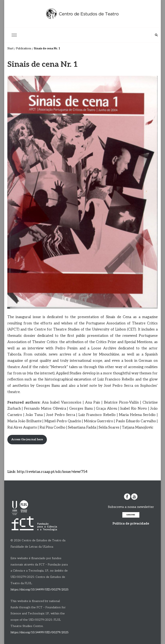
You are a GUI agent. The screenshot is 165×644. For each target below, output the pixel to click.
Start (10, 49)
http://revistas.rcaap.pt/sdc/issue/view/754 (52, 472)
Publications (24, 49)
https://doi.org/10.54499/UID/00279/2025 (40, 590)
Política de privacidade (131, 523)
